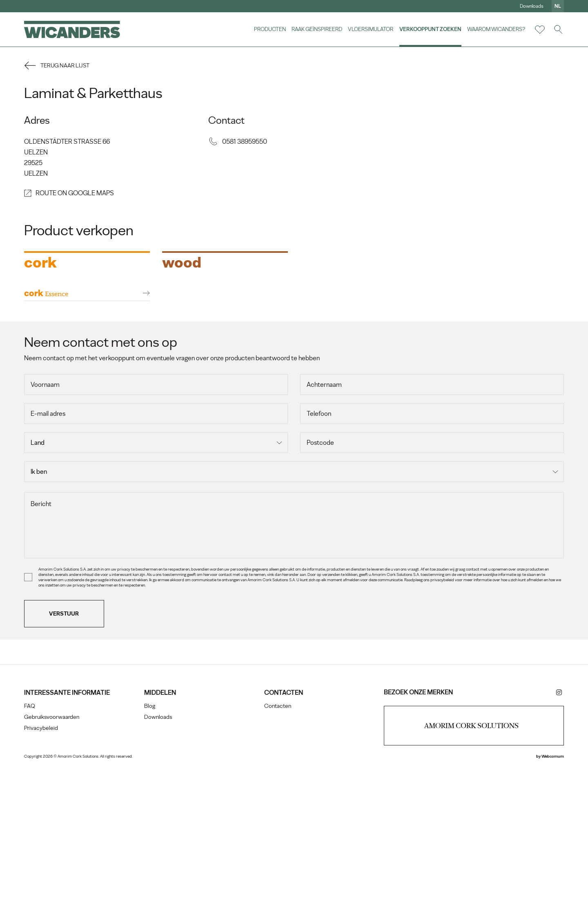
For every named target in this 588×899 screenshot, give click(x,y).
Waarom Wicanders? (496, 29)
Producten (269, 29)
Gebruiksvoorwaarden (52, 849)
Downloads (531, 6)
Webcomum (552, 888)
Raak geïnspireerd (316, 29)
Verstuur (65, 745)
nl (557, 6)
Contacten (278, 838)
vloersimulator (370, 29)
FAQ (30, 838)
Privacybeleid (41, 860)
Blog (150, 838)
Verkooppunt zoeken (430, 29)
